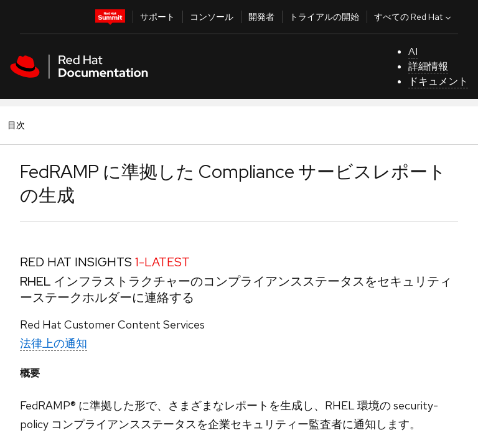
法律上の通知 (54, 343)
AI (413, 51)
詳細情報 (428, 66)
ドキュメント (438, 81)
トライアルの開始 (324, 17)
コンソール (212, 17)
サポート (157, 17)
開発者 (261, 17)
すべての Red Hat (414, 17)
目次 (18, 125)
